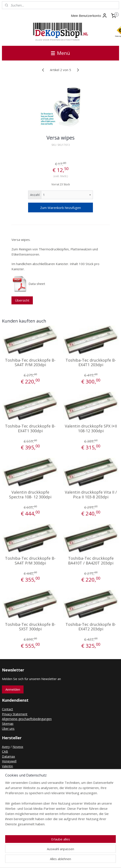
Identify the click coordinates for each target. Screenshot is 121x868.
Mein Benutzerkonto (89, 16)
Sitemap (8, 724)
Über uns (8, 729)
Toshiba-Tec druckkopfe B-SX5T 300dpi (30, 627)
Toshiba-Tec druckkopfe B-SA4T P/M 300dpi (30, 561)
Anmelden (13, 689)
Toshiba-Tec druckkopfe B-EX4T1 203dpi (91, 363)
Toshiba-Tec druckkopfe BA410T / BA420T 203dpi (91, 561)
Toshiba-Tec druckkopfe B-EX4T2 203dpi (91, 627)
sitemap (44, 860)
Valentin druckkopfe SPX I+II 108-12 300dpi (91, 429)
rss (53, 860)
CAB (5, 751)
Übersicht (22, 300)
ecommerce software (70, 860)
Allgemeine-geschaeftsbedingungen (27, 719)
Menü (60, 53)
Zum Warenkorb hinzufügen (60, 208)
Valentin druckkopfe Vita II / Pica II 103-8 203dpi (91, 495)
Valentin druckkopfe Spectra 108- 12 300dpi (30, 495)
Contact (7, 709)
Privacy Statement (15, 714)
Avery (6, 747)
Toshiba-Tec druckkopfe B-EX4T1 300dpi (30, 429)
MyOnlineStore (108, 860)
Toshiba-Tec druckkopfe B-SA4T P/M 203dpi (30, 363)
